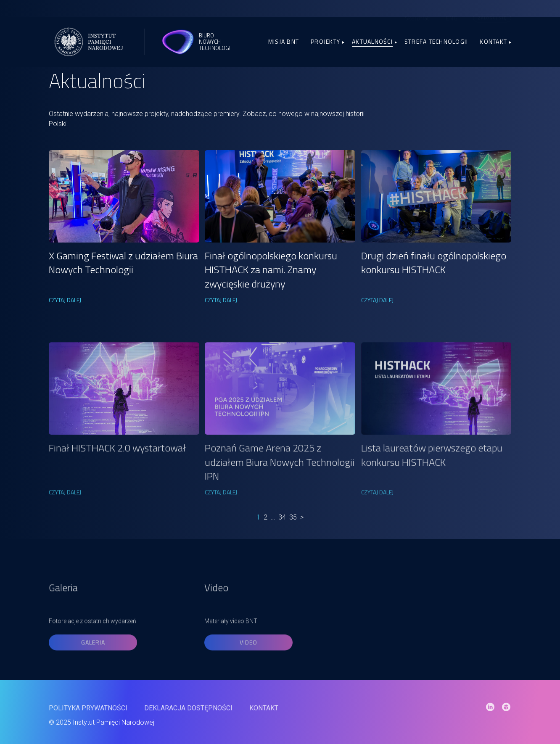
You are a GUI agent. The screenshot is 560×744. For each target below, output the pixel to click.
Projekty (325, 41)
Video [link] (248, 660)
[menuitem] (452, 14)
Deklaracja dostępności (188, 716)
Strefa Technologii (436, 41)
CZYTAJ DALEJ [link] (65, 300)
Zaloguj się (492, 14)
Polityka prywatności (88, 716)
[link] (124, 196)
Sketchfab (418, 14)
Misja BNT (284, 41)
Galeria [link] (93, 660)
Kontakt (493, 41)
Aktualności (372, 41)
